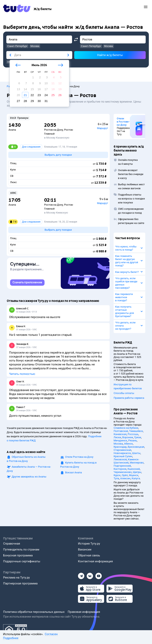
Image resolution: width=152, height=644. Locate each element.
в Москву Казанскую (57, 138)
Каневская (120, 434)
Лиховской (120, 459)
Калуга (136, 478)
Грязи (138, 437)
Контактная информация (95, 561)
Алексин (125, 478)
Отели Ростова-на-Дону (79, 457)
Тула (116, 478)
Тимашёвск (136, 431)
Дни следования (31, 147)
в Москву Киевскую (56, 213)
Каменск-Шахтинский (126, 461)
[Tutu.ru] (17, 9)
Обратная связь (89, 555)
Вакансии (85, 549)
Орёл (125, 475)
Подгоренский (122, 466)
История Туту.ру (89, 544)
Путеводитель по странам (21, 549)
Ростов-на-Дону (54, 130)
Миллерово (137, 463)
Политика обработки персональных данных (34, 612)
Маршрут (103, 128)
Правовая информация (84, 612)
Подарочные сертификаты (22, 561)
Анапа (12, 130)
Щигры (137, 472)
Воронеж (128, 437)
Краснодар (120, 447)
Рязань (133, 440)
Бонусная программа (18, 555)
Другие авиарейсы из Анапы (29, 477)
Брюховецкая (136, 447)
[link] (27, 283)
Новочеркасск (122, 453)
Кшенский (134, 469)
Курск (117, 475)
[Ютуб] (99, 575)
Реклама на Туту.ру (16, 578)
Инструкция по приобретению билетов (128, 386)
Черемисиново (123, 472)
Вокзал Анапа (74, 472)
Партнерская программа (20, 583)
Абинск (128, 444)
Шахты (136, 453)
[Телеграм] (81, 575)
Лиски (117, 437)
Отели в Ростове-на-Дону (123, 122)
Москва (118, 444)
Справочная (12, 544)
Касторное (120, 469)
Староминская (122, 450)
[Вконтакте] (90, 575)
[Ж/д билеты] (43, 9)
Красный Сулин (123, 456)
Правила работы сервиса (129, 398)
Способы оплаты (124, 393)
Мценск (134, 475)
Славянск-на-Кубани (126, 428)
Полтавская (121, 431)
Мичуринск (120, 440)
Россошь (133, 434)
